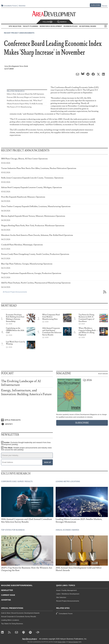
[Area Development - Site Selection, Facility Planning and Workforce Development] (55, 14)
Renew (105, 6)
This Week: (26, 449)
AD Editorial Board (88, 26)
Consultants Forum (9, 6)
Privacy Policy (62, 642)
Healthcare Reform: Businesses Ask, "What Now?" (25, 101)
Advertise (21, 6)
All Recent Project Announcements (15, 292)
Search (62, 22)
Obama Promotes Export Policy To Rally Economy (25, 104)
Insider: (25, 444)
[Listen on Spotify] (27, 424)
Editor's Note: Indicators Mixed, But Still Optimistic (25, 94)
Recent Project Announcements (19, 33)
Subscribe (96, 5)
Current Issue (8, 595)
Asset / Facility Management (66, 590)
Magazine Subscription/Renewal (17, 585)
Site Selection (61, 597)
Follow (47, 22)
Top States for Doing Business (12, 624)
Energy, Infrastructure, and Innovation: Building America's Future (26, 392)
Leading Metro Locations (10, 620)
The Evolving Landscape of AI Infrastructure (21, 383)
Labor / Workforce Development (68, 594)
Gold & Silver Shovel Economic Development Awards (20, 613)
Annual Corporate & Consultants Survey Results (19, 617)
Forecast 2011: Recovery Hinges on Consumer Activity (26, 97)
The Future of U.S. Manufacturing (19, 107)
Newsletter (7, 590)
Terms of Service (73, 642)
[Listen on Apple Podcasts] (27, 420)
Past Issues (103, 374)
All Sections (106, 26)
